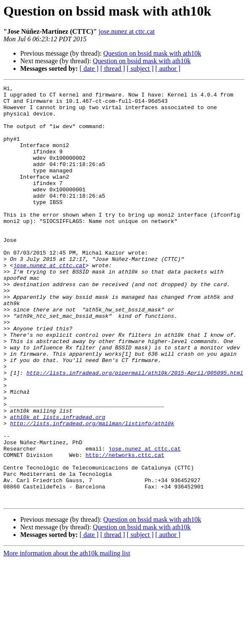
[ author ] (168, 68)
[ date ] (89, 68)
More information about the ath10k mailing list (67, 637)
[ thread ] (113, 68)
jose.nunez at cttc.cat (127, 31)
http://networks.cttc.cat (125, 529)
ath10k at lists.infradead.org (58, 484)
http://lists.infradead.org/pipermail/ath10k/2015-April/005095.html (135, 431)
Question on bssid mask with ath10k (152, 53)
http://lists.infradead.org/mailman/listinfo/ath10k (92, 491)
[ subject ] (140, 68)
